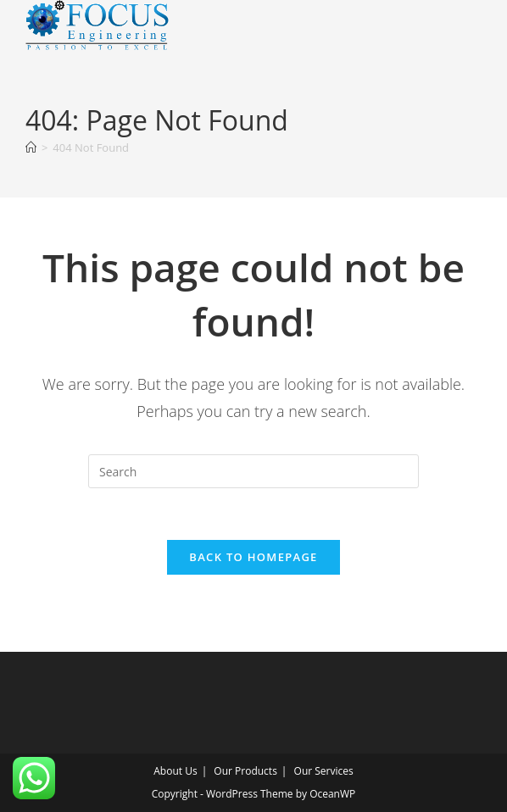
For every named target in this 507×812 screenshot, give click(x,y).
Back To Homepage (253, 557)
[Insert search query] (253, 471)
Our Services (324, 771)
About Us (175, 771)
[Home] (31, 147)
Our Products (245, 771)
